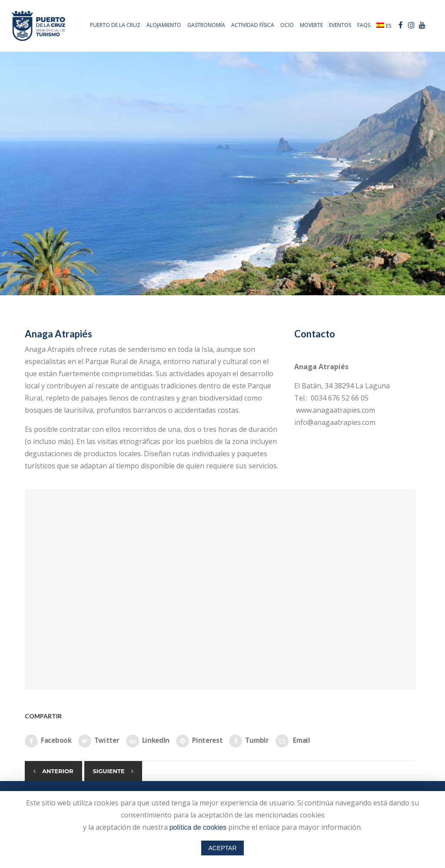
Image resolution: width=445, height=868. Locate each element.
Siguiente (109, 771)
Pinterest (199, 741)
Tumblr (249, 741)
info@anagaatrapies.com (335, 422)
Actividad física (251, 25)
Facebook (48, 741)
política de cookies (198, 827)
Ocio (286, 25)
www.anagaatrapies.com (335, 410)
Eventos (339, 25)
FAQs (362, 25)
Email (293, 741)
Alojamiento (163, 25)
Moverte (310, 25)
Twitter (99, 741)
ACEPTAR (222, 848)
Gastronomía (205, 25)
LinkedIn (148, 741)
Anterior (58, 771)
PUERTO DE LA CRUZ (114, 25)
